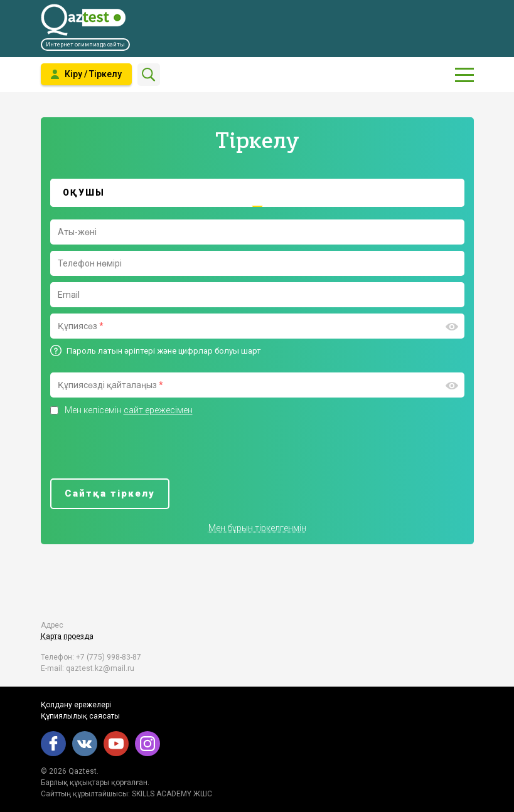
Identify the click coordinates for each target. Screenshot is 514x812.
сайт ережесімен (158, 410)
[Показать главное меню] (464, 75)
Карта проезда (67, 636)
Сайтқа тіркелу (110, 493)
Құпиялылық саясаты (80, 716)
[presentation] (146, 448)
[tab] (257, 193)
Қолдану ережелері (76, 705)
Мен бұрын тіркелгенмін (257, 528)
